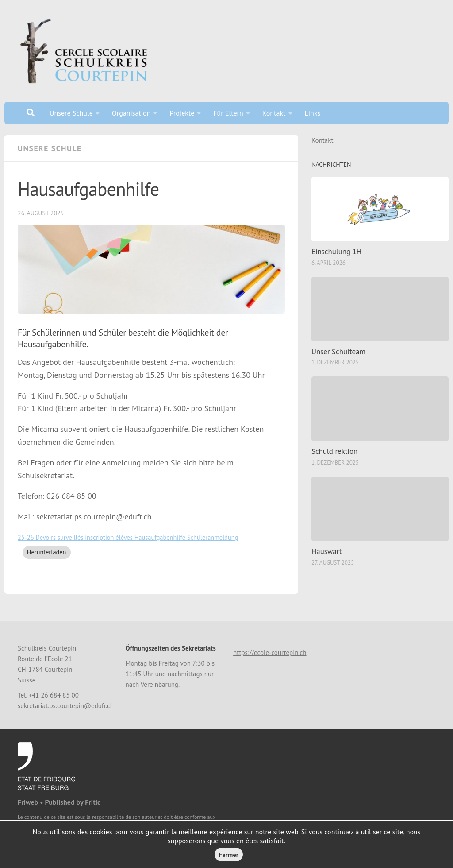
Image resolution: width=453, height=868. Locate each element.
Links (313, 113)
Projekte (182, 113)
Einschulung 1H (336, 252)
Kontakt (274, 113)
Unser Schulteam (338, 352)
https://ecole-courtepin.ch (270, 653)
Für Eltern (228, 113)
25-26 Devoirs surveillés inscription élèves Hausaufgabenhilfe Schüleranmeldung (128, 537)
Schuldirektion (334, 451)
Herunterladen (47, 552)
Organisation (131, 113)
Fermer (229, 855)
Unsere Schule (71, 113)
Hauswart (327, 551)
